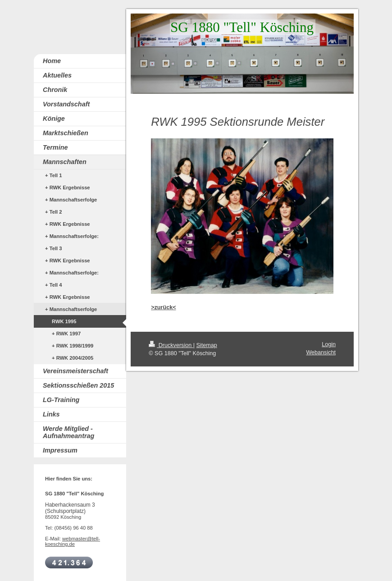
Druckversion (171, 345)
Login (329, 344)
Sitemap (206, 345)
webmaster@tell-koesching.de (73, 541)
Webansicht (321, 352)
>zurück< (163, 307)
